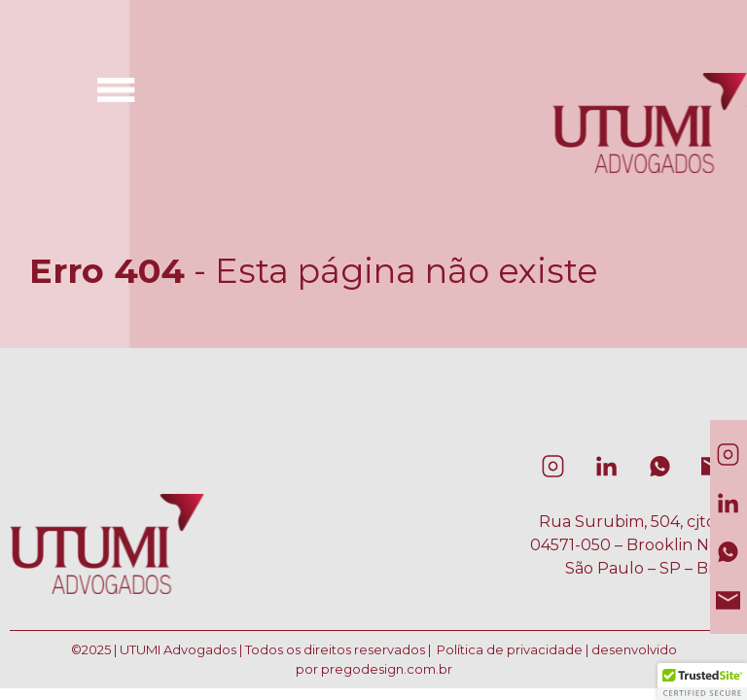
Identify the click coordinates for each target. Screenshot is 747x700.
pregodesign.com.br (387, 669)
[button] (702, 682)
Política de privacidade (510, 649)
